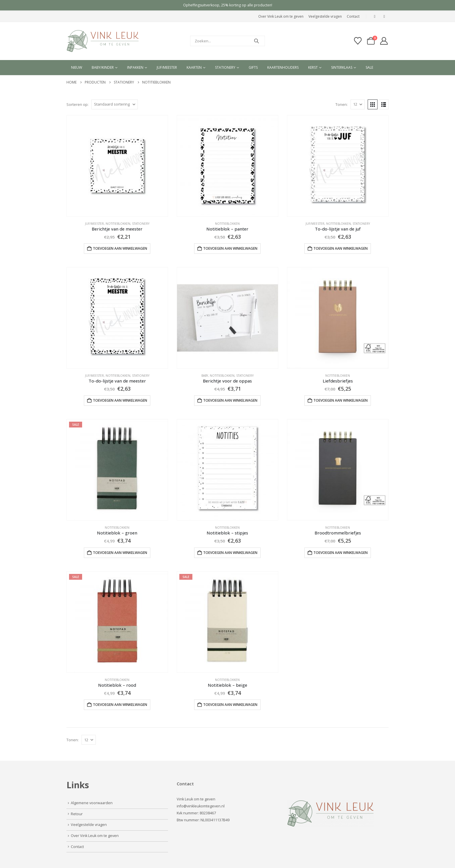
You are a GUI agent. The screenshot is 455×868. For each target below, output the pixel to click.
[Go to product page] (117, 166)
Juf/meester (167, 67)
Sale (369, 67)
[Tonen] (358, 104)
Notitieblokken (118, 224)
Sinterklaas (342, 67)
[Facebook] (375, 17)
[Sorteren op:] (115, 104)
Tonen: (342, 104)
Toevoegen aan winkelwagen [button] (120, 248)
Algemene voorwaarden (92, 803)
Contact (353, 16)
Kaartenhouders (283, 67)
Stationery (225, 67)
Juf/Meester (94, 224)
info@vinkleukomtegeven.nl (201, 806)
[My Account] (384, 41)
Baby (205, 376)
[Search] (257, 41)
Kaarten (194, 67)
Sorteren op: (77, 104)
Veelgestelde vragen (325, 16)
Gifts (253, 67)
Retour (77, 814)
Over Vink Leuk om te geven (281, 16)
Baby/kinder (103, 67)
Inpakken (135, 67)
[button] (373, 104)
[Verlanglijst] (358, 41)
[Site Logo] (103, 41)
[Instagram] (384, 17)
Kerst (313, 67)
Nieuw (77, 67)
